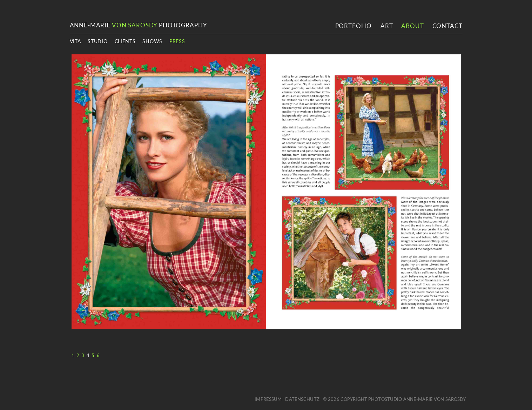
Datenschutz (302, 399)
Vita (75, 41)
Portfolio (354, 26)
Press (177, 41)
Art (387, 26)
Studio (97, 41)
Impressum (268, 399)
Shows (152, 41)
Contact (447, 26)
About (412, 26)
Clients (125, 41)
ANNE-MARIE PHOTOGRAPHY (139, 25)
